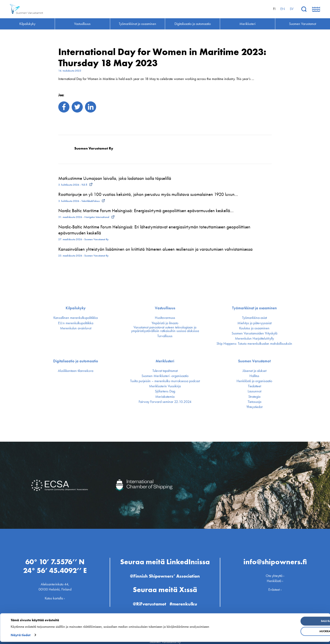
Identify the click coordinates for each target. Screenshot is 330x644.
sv (292, 9)
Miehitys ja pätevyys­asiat (254, 323)
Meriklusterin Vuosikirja (165, 386)
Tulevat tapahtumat (165, 371)
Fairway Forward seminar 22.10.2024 (165, 402)
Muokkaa (294, 634)
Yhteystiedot (254, 407)
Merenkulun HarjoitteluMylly (254, 338)
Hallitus (254, 376)
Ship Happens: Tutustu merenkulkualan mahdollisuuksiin (254, 344)
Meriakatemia (165, 397)
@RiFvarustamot (148, 600)
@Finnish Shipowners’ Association (165, 572)
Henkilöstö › (275, 577)
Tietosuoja (254, 402)
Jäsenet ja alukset (254, 371)
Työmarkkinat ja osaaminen (254, 308)
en (283, 9)
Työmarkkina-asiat (254, 318)
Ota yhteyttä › (275, 572)
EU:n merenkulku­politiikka (76, 323)
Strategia (254, 397)
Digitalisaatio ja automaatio (76, 361)
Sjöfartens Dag (165, 391)
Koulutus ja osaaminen (254, 328)
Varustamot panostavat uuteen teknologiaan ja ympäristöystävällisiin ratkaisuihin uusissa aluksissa (165, 329)
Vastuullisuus (165, 308)
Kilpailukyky (76, 308)
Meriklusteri (165, 361)
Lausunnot (254, 391)
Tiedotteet (254, 386)
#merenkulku (185, 600)
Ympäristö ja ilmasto (165, 323)
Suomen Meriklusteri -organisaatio (165, 376)
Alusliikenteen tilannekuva (76, 371)
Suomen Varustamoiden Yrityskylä (254, 333)
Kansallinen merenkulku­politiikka (76, 318)
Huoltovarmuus (165, 318)
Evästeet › (275, 586)
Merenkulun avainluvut (76, 328)
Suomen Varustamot (254, 361)
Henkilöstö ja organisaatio (254, 381)
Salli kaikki (294, 623)
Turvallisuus (165, 336)
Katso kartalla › (55, 594)
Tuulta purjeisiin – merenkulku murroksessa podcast (165, 381)
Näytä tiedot (21, 637)
